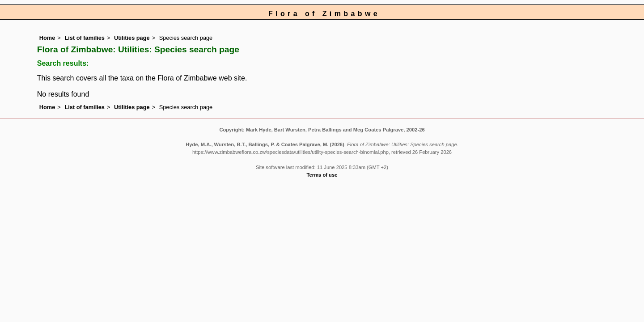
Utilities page (132, 38)
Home (47, 38)
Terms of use (322, 175)
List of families (85, 38)
